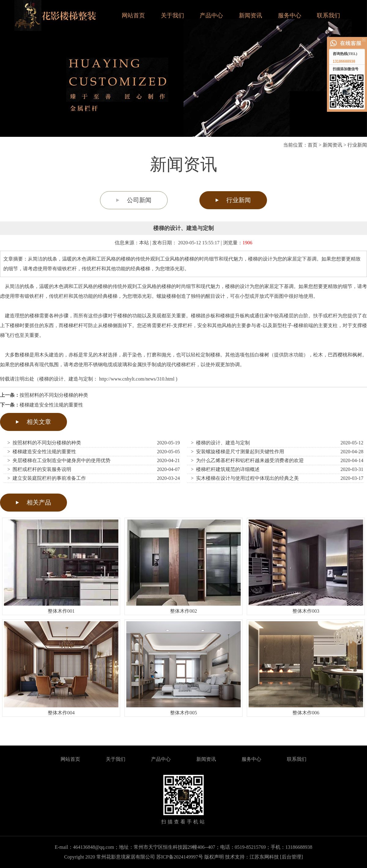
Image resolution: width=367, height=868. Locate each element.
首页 (313, 145)
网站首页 (133, 15)
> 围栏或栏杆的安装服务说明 (39, 469)
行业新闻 (357, 145)
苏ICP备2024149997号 (180, 857)
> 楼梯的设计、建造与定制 (220, 443)
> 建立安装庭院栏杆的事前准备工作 (47, 478)
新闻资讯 (250, 15)
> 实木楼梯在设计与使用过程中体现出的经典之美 (245, 478)
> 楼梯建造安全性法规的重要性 (42, 452)
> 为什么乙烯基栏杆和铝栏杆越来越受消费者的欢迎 (247, 460)
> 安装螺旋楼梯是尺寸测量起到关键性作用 (237, 452)
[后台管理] (292, 857)
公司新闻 (139, 200)
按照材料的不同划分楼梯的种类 (54, 395)
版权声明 (214, 857)
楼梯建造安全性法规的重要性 (51, 405)
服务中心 (290, 15)
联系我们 (328, 15)
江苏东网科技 (264, 857)
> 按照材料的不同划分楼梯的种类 (44, 443)
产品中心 (211, 15)
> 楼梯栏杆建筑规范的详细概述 (225, 469)
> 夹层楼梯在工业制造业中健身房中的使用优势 (59, 460)
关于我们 (172, 15)
